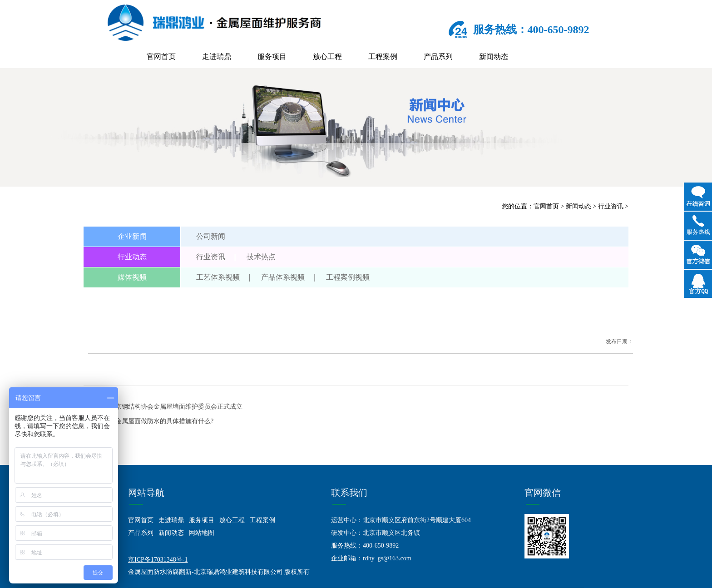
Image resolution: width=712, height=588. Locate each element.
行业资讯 (611, 206)
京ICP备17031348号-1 (158, 560)
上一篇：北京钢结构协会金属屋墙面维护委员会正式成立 (163, 407)
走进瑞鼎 (217, 57)
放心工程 (327, 57)
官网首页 (161, 57)
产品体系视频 (283, 277)
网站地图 (202, 533)
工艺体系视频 (218, 277)
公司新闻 (211, 236)
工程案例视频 (348, 277)
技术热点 (261, 257)
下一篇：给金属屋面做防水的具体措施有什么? (148, 421)
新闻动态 (494, 57)
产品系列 (438, 57)
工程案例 (383, 57)
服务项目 (272, 57)
